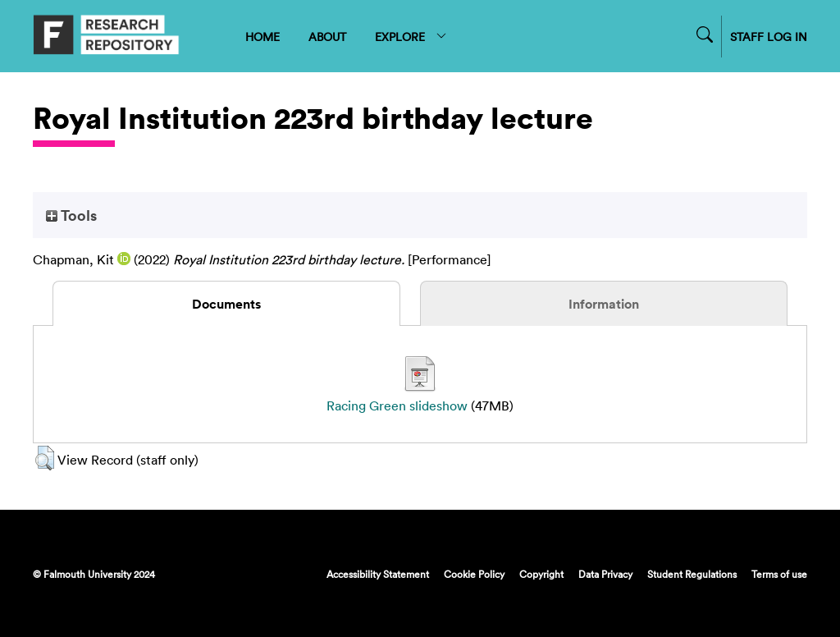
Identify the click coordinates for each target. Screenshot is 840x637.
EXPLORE (411, 37)
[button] (45, 458)
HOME (262, 37)
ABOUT (327, 37)
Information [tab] (604, 304)
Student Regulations (692, 574)
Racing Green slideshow (397, 406)
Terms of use (779, 574)
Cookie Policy (474, 574)
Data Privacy (605, 574)
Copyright (541, 574)
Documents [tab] (226, 304)
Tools (71, 215)
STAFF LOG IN (769, 37)
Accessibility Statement (378, 574)
